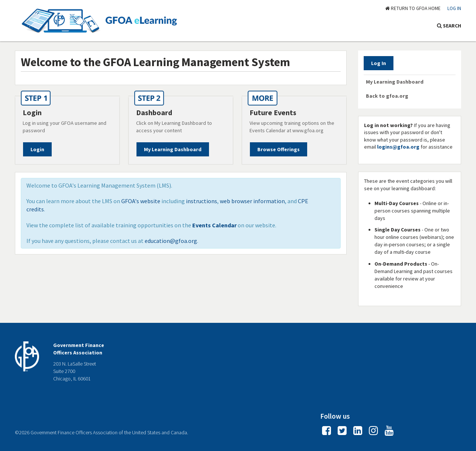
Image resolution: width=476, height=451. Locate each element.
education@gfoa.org (171, 241)
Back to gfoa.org (387, 96)
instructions (202, 201)
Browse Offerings (279, 149)
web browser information (252, 201)
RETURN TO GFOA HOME (413, 8)
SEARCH (449, 26)
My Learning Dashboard (173, 149)
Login (37, 149)
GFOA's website (141, 201)
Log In (454, 8)
